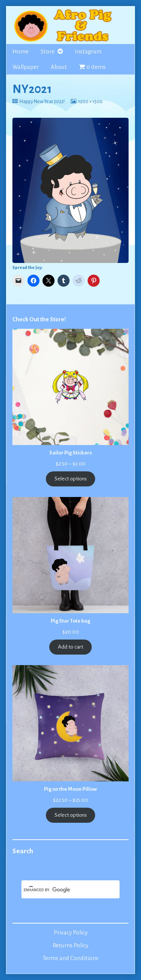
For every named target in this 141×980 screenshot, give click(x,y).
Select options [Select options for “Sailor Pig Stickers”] (71, 479)
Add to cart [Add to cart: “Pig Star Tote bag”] (70, 647)
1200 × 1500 (90, 102)
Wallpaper (26, 67)
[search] (61, 890)
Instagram (88, 52)
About (59, 67)
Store (48, 52)
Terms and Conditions (70, 958)
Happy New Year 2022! (42, 102)
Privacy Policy (71, 933)
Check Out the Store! (39, 319)
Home (20, 52)
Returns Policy (70, 945)
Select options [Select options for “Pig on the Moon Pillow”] (71, 815)
